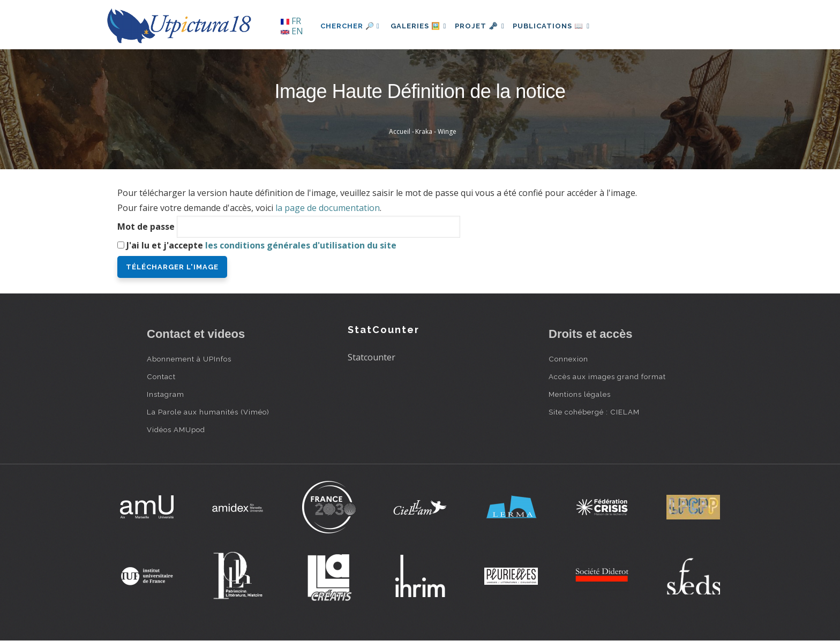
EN (292, 31)
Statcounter (372, 357)
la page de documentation (328, 208)
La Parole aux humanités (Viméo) (208, 412)
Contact (161, 376)
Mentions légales (580, 394)
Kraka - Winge (436, 131)
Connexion (568, 359)
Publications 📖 (562, 26)
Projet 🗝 (487, 26)
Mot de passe (146, 227)
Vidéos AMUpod (176, 429)
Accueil (400, 131)
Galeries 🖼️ (421, 26)
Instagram (166, 394)
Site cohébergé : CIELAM (594, 412)
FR (291, 21)
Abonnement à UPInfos (189, 359)
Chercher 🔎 (350, 26)
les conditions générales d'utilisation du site (301, 245)
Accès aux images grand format (607, 376)
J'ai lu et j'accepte (261, 245)
